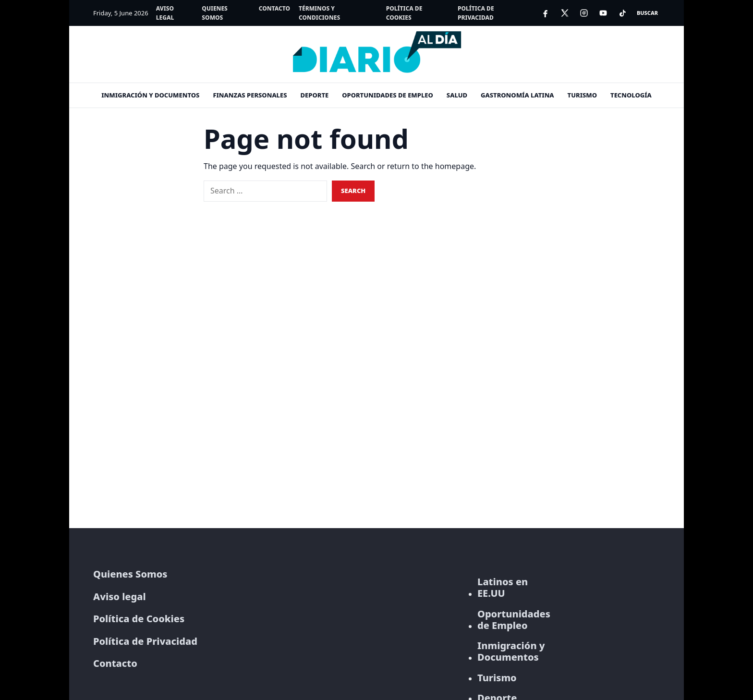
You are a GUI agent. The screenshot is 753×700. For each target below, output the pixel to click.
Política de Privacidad (476, 13)
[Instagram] (584, 13)
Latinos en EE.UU (503, 588)
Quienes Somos (215, 13)
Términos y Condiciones (319, 13)
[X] (565, 13)
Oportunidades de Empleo (514, 620)
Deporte (315, 95)
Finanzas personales (250, 95)
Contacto (274, 8)
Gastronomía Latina (517, 95)
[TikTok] (622, 13)
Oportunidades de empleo (388, 95)
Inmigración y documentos (150, 95)
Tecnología (631, 95)
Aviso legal (165, 13)
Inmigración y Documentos (511, 652)
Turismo (582, 95)
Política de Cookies (404, 13)
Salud (457, 95)
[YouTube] (603, 13)
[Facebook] (546, 13)
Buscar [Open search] (647, 13)
